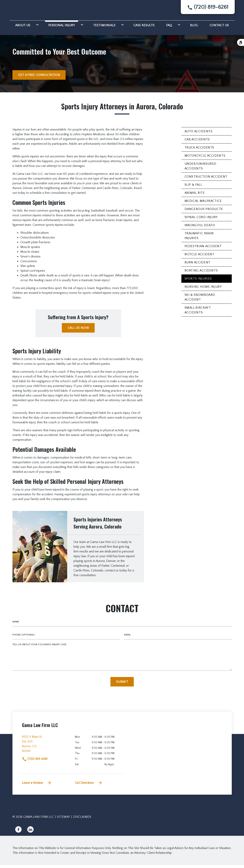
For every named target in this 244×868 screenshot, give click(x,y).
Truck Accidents (199, 150)
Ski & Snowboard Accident (200, 300)
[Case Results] (144, 28)
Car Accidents (197, 142)
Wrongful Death (200, 228)
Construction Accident (206, 180)
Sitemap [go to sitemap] (63, 820)
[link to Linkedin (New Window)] (30, 832)
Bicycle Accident (199, 257)
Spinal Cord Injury (201, 220)
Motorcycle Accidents (205, 159)
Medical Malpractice (203, 204)
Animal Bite (195, 196)
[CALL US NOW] (78, 331)
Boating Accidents (201, 273)
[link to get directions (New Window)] (46, 748)
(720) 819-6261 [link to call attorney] (35, 762)
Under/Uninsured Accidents (201, 169)
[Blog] (194, 28)
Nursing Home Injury (203, 290)
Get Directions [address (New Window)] (89, 786)
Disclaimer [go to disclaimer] (82, 820)
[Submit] (122, 685)
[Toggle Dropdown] (37, 28)
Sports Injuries (198, 282)
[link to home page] (26, 10)
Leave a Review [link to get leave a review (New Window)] (37, 786)
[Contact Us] (219, 28)
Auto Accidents (199, 134)
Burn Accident (197, 265)
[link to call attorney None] (208, 9)
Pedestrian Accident (203, 249)
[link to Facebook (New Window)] (18, 832)
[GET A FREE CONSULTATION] (39, 78)
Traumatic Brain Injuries (199, 239)
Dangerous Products (204, 212)
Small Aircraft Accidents (198, 313)
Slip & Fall (193, 188)
